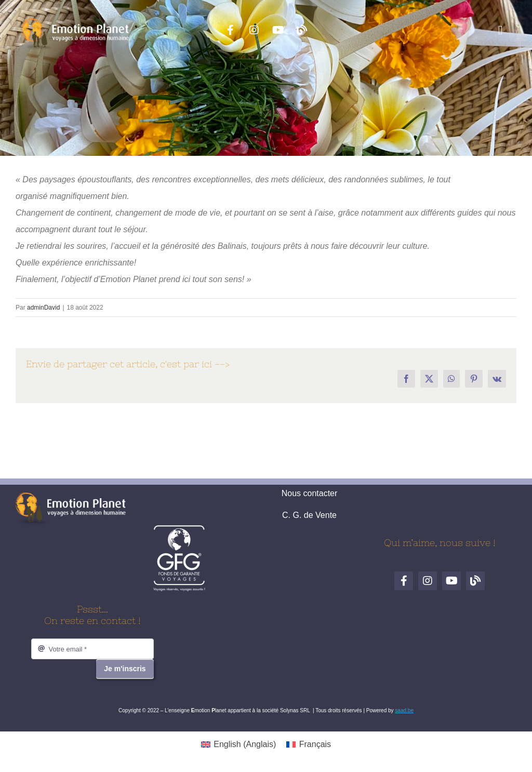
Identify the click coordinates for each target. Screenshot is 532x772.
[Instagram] (254, 30)
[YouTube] (278, 30)
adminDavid (43, 308)
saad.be (404, 710)
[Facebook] (230, 30)
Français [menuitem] (315, 744)
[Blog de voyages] (302, 30)
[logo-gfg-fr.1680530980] (179, 529)
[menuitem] (238, 744)
